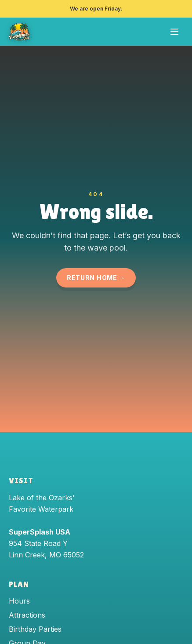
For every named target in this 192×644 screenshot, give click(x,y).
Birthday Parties (35, 629)
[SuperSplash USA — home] (19, 32)
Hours (19, 601)
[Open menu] (174, 32)
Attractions (27, 615)
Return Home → (96, 278)
